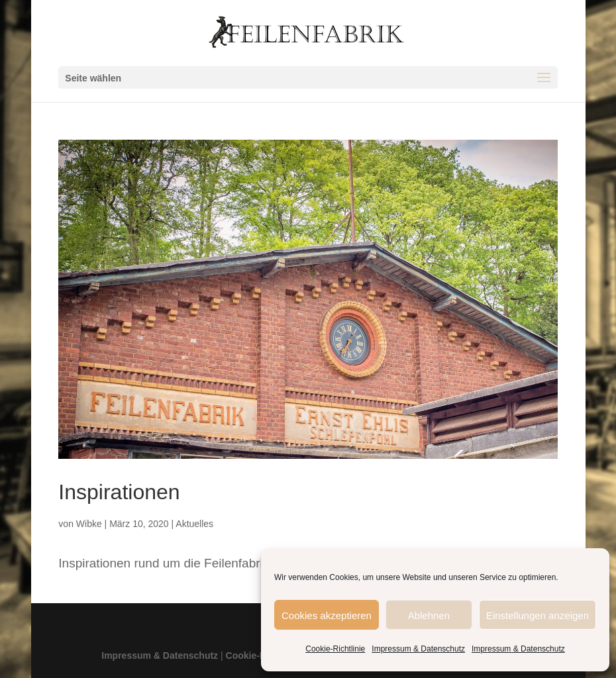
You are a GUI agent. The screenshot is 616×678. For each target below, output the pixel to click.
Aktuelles (194, 523)
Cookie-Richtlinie (335, 649)
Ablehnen (429, 615)
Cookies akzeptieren (327, 615)
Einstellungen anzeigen (538, 615)
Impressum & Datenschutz (418, 649)
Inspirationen (119, 491)
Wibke (89, 523)
